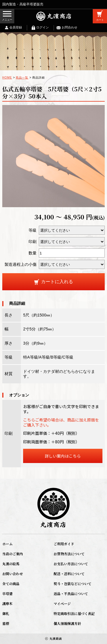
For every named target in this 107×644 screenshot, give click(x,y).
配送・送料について (69, 574)
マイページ (62, 603)
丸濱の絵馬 (11, 564)
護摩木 (7, 603)
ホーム (7, 544)
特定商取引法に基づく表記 (74, 613)
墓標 (6, 623)
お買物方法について (69, 554)
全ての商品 (11, 584)
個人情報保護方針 (67, 623)
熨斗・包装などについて (72, 584)
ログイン (43, 27)
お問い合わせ (13, 574)
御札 (6, 613)
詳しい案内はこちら (63, 456)
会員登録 (16, 27)
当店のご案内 (13, 554)
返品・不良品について (71, 593)
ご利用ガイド (64, 544)
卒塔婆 (7, 593)
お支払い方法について (71, 564)
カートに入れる (57, 282)
